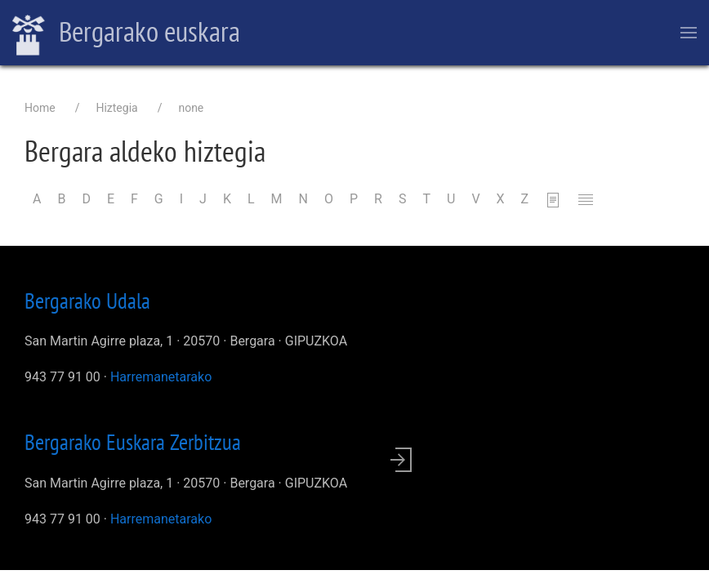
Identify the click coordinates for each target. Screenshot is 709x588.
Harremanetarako (161, 377)
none (191, 108)
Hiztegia (116, 108)
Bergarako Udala (87, 301)
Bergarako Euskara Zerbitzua (133, 442)
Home (40, 108)
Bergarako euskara (126, 33)
